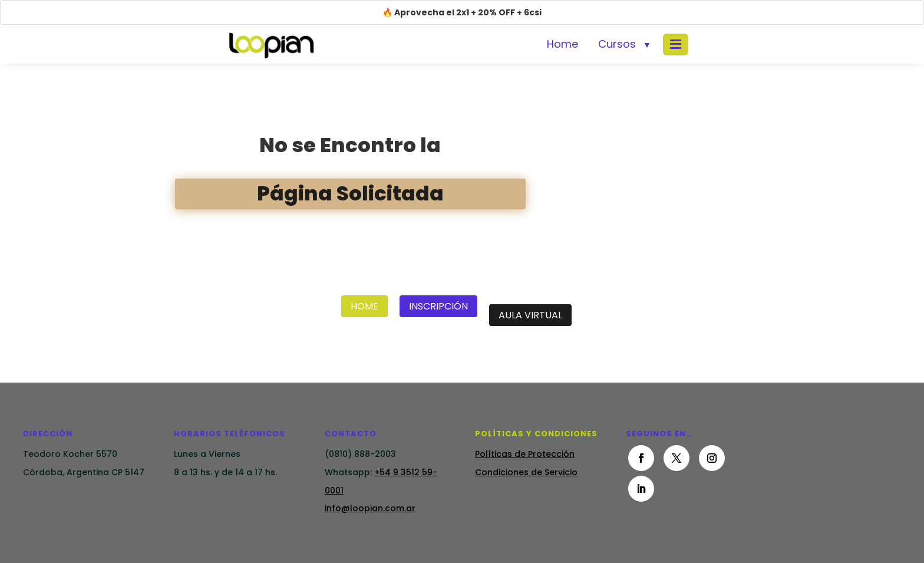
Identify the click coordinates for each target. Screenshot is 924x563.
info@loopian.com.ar (370, 508)
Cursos (617, 44)
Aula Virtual (530, 315)
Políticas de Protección (525, 454)
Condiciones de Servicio (526, 472)
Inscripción (438, 306)
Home (562, 44)
